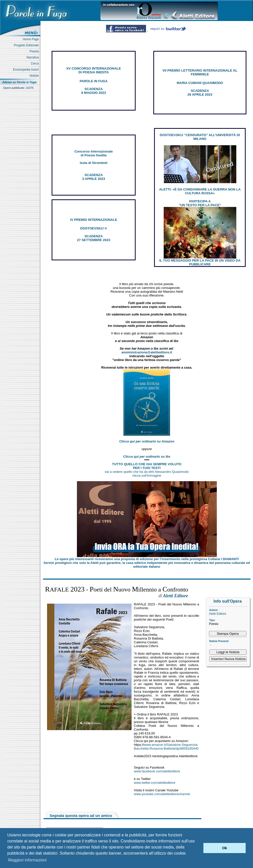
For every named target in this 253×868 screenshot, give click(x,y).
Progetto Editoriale (27, 45)
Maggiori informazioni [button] (27, 860)
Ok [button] (225, 848)
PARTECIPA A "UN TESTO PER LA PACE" (200, 203)
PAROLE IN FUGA (94, 81)
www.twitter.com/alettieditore (155, 783)
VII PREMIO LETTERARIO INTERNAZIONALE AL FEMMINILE (200, 72)
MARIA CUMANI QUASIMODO (200, 83)
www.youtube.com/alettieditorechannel (162, 794)
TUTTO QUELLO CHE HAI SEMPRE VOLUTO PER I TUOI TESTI (147, 466)
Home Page (32, 39)
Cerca (36, 63)
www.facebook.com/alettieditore (157, 771)
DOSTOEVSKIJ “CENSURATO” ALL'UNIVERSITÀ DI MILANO (200, 137)
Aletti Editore (218, 614)
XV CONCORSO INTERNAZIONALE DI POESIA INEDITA (94, 70)
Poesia (35, 51)
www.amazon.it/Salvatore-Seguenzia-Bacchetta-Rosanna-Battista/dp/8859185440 (166, 747)
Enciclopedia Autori (27, 70)
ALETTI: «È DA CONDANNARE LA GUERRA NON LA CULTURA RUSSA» (200, 191)
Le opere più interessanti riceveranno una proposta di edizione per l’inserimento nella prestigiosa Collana (147, 559)
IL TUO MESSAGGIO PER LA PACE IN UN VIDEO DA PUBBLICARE (200, 262)
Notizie (35, 76)
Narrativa (34, 57)
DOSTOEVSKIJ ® (93, 228)
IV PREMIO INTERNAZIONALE (94, 220)
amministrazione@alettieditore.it (147, 352)
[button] (198, 848)
